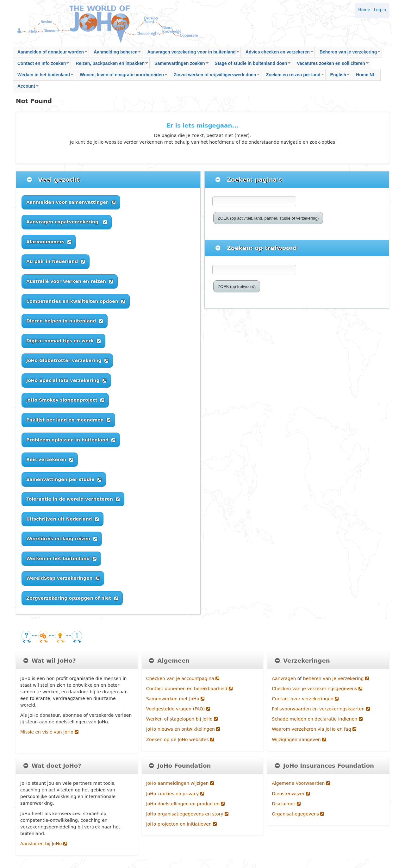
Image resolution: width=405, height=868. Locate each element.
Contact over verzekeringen (305, 699)
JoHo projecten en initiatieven (182, 824)
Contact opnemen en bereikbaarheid (189, 689)
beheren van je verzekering (336, 678)
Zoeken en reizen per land (293, 76)
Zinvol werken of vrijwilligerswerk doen (214, 76)
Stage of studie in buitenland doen (250, 65)
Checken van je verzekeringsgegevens (317, 689)
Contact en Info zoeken (41, 65)
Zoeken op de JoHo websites (180, 740)
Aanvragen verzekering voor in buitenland (191, 54)
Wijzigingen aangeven (299, 740)
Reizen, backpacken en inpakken (109, 65)
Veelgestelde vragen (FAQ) (178, 709)
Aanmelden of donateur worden (50, 54)
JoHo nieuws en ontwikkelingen (183, 729)
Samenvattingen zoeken (179, 65)
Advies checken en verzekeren (277, 54)
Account (26, 88)
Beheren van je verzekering (348, 54)
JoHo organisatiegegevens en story (187, 814)
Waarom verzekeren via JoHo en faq (314, 729)
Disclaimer (286, 804)
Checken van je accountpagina (183, 678)
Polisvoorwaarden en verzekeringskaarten (321, 709)
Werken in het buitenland (43, 76)
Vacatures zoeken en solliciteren (330, 65)
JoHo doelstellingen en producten (186, 804)
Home (364, 10)
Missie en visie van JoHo (49, 732)
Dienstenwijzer (291, 794)
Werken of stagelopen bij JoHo (182, 719)
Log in (380, 10)
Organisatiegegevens (298, 814)
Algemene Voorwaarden (301, 783)
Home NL (366, 75)
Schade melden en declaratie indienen (317, 719)
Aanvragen (284, 678)
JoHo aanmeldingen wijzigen (180, 783)
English (338, 76)
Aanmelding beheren (115, 54)
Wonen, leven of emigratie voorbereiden (121, 76)
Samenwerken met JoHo (175, 699)
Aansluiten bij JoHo (44, 844)
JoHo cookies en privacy (175, 794)
